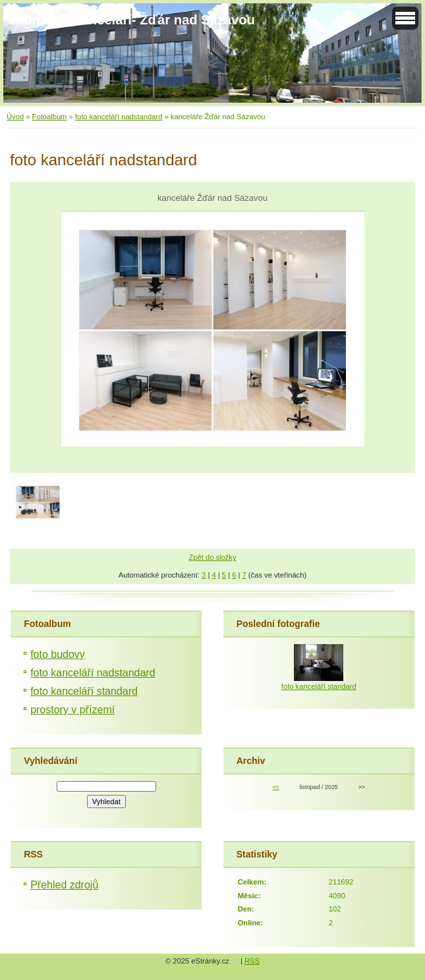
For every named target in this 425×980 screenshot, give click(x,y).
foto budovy (58, 654)
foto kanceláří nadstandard (119, 117)
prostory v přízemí (72, 710)
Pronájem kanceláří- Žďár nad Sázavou (132, 20)
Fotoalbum (50, 117)
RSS (252, 961)
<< (275, 787)
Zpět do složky (212, 557)
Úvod (15, 117)
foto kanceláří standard (84, 691)
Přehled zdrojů (64, 885)
